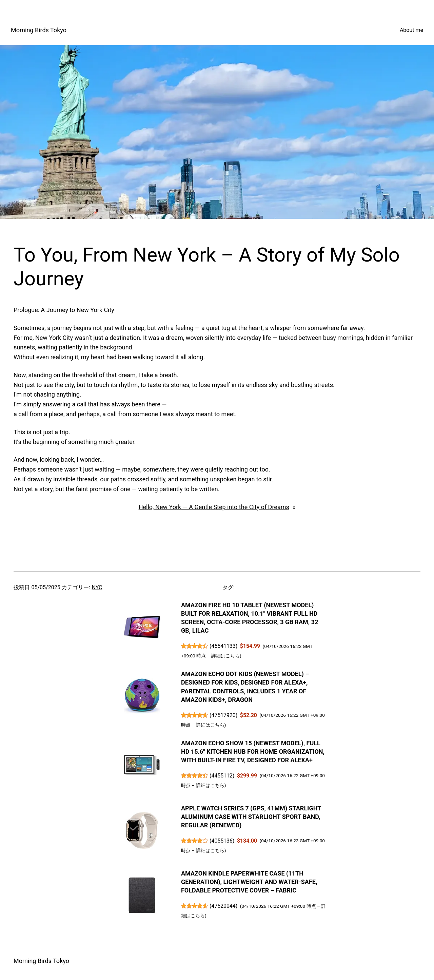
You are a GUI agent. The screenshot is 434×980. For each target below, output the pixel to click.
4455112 (222, 776)
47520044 (224, 906)
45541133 (224, 646)
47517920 (224, 715)
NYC (97, 587)
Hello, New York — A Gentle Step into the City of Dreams (214, 507)
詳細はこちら (225, 656)
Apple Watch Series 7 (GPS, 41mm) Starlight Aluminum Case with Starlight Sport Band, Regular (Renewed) (251, 817)
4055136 (222, 841)
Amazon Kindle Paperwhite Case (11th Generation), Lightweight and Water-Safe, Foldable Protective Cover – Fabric (249, 882)
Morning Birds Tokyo (39, 30)
